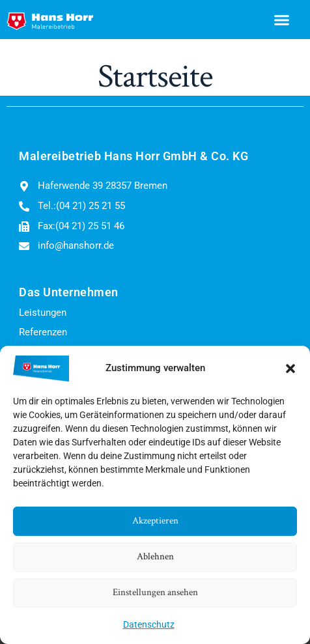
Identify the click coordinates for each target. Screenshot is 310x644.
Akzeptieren (155, 521)
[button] (290, 369)
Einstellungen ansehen (155, 592)
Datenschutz (149, 624)
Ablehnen (155, 556)
